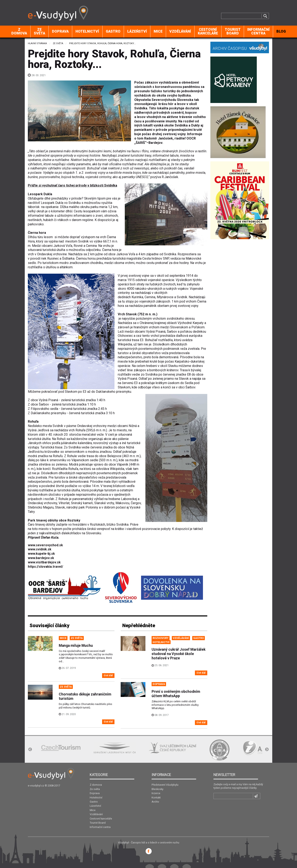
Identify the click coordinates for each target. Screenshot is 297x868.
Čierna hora (37, 233)
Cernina (150, 297)
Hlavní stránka (37, 43)
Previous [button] (30, 750)
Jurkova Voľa (126, 254)
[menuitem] (19, 32)
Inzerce (156, 793)
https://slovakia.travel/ (45, 567)
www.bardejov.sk (41, 558)
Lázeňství (137, 31)
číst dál (108, 675)
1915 (131, 280)
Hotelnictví (87, 31)
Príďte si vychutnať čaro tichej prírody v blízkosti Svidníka (72, 185)
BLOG (281, 31)
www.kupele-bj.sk (41, 554)
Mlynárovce (165, 297)
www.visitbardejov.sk (44, 562)
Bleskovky (157, 789)
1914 (190, 276)
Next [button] (267, 750)
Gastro (113, 31)
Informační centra (258, 31)
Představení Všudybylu (165, 785)
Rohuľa (33, 422)
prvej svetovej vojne (135, 276)
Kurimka (137, 297)
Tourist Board (233, 31)
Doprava (60, 31)
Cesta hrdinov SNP (156, 258)
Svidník (182, 297)
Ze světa (39, 31)
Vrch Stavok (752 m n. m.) (138, 314)
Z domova (19, 31)
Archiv (155, 802)
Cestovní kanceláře (208, 31)
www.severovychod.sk (45, 545)
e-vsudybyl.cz (36, 786)
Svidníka (170, 254)
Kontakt (156, 798)
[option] (61, 748)
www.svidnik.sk (40, 549)
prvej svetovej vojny (184, 306)
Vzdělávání (180, 31)
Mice (158, 31)
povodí (35, 258)
